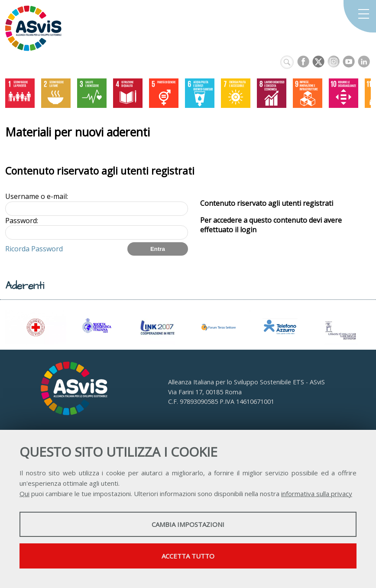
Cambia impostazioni (188, 524)
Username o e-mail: (37, 196)
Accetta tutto (188, 556)
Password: (22, 221)
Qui (24, 494)
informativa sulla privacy (317, 494)
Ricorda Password (34, 249)
